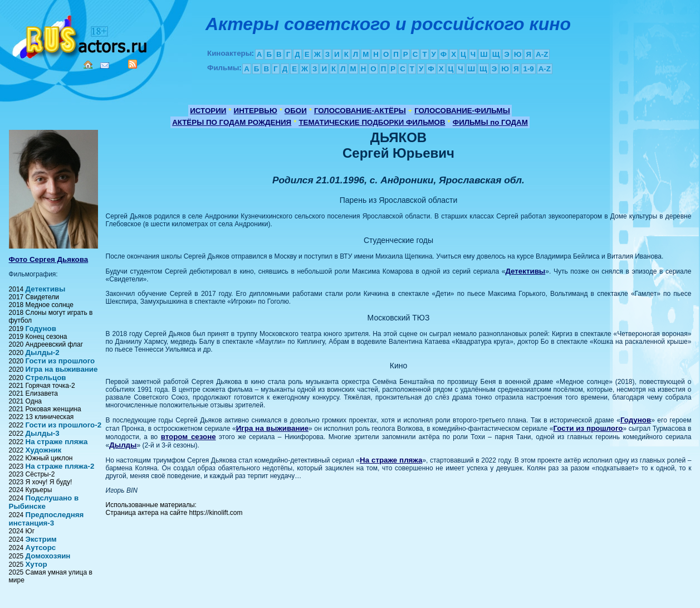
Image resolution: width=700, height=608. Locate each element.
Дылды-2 (43, 352)
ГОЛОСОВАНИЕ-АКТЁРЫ (360, 111)
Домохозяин (48, 556)
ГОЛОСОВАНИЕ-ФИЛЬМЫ (462, 111)
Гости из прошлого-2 (63, 425)
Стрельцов (46, 378)
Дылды (123, 445)
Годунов (41, 329)
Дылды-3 (43, 433)
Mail (105, 65)
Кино (81, 35)
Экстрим (41, 539)
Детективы (46, 289)
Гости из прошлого (60, 361)
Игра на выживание (62, 369)
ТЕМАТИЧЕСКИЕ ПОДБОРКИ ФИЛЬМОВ (372, 122)
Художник (44, 450)
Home (88, 65)
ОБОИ (296, 111)
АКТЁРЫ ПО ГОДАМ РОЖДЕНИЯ (232, 122)
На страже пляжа (57, 442)
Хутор (36, 564)
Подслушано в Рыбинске (44, 502)
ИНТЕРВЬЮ (256, 111)
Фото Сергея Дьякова (49, 259)
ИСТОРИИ (208, 111)
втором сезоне (189, 437)
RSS (133, 64)
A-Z (542, 54)
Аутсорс (41, 548)
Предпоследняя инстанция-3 (46, 519)
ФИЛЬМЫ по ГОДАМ (490, 122)
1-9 (528, 69)
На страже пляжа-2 (60, 466)
